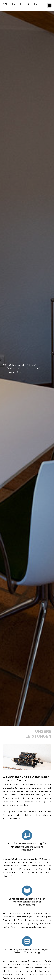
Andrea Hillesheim (20, 4)
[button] (49, 5)
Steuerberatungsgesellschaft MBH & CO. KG (19, 7)
